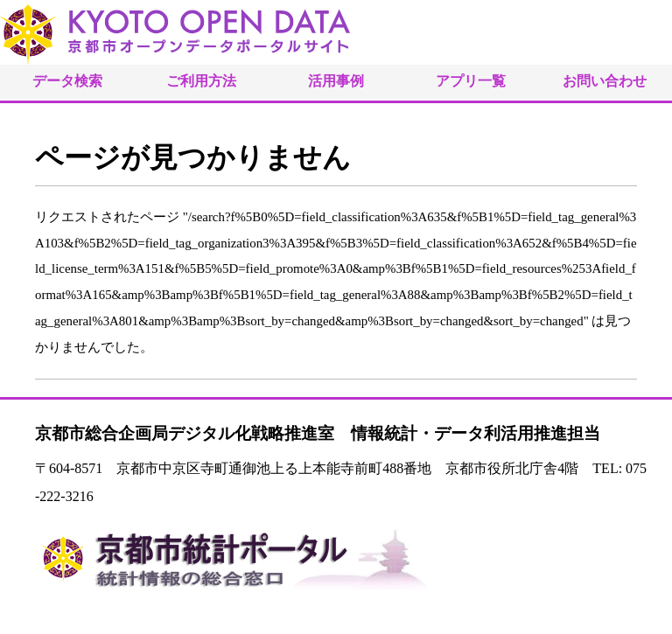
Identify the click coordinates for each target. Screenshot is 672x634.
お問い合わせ (605, 81)
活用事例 (336, 81)
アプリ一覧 (471, 81)
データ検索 (67, 81)
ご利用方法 (201, 81)
